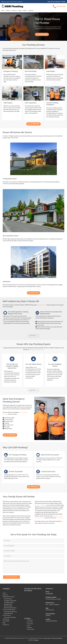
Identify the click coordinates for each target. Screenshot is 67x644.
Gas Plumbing (8, 599)
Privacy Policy (47, 638)
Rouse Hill (30, 622)
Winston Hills (31, 629)
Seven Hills (30, 624)
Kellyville (30, 628)
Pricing (20, 11)
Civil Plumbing (7, 615)
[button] (16, 11)
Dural (29, 626)
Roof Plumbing (8, 606)
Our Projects (6, 621)
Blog (4, 623)
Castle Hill (30, 620)
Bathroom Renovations (10, 608)
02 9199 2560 (59, 7)
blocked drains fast (42, 305)
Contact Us (31, 11)
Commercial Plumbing (9, 610)
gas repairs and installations (36, 350)
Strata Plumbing (8, 614)
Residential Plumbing (8, 597)
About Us (8, 11)
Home (3, 11)
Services (14, 11)
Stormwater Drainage (10, 617)
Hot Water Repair (9, 603)
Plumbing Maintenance (10, 612)
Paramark (36, 640)
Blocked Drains (8, 604)
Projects (25, 11)
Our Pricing (6, 619)
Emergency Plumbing (10, 601)
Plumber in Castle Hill (41, 505)
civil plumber (60, 518)
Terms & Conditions (57, 638)
